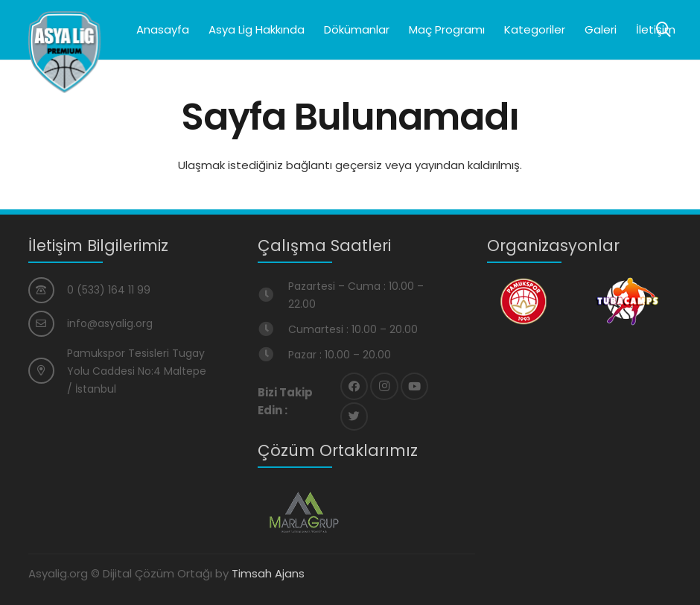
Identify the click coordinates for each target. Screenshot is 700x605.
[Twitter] (354, 416)
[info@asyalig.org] (48, 324)
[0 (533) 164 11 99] (48, 290)
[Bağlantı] (65, 52)
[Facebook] (354, 387)
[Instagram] (384, 387)
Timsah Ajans (268, 573)
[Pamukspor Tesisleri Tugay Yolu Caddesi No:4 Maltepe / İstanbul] (48, 371)
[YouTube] (415, 387)
